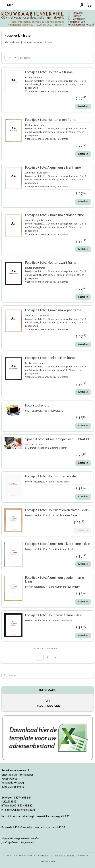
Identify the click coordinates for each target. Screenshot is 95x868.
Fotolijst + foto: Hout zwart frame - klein (54, 615)
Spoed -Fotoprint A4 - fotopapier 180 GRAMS (57, 439)
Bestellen (83, 106)
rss (52, 855)
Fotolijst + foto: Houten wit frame (49, 72)
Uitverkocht (82, 530)
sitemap (45, 855)
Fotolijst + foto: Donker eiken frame (50, 358)
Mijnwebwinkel (48, 861)
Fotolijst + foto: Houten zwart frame (51, 263)
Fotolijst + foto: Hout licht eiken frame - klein (57, 510)
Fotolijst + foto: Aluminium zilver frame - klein (58, 544)
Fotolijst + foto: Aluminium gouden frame (55, 215)
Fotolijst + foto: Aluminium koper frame (53, 310)
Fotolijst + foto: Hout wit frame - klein (52, 476)
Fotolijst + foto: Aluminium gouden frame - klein (55, 580)
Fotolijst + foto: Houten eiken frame (51, 120)
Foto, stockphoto (37, 406)
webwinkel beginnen (65, 855)
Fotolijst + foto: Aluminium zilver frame (53, 167)
